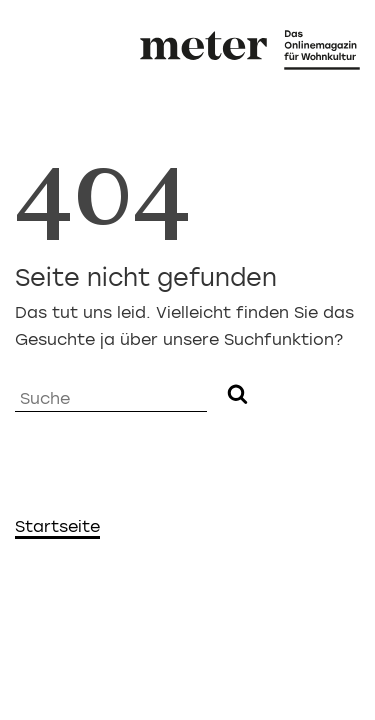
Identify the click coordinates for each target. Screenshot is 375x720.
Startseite (57, 526)
